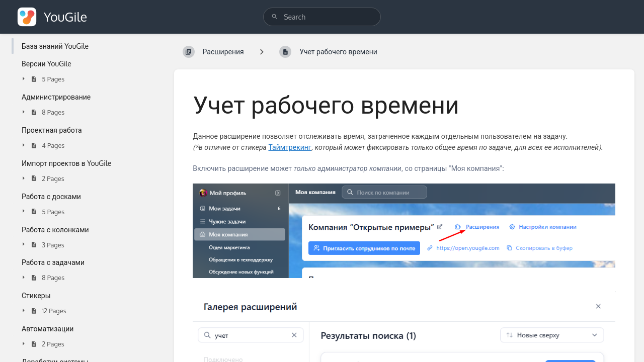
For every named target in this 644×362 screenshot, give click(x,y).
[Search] (275, 17)
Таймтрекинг (290, 147)
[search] (322, 17)
